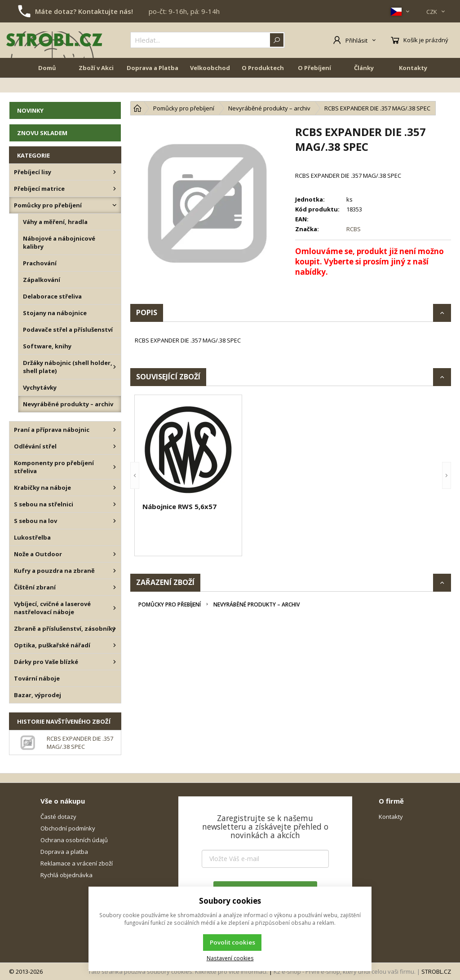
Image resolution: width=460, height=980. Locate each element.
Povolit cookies (232, 942)
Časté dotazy (58, 817)
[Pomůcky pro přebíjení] (115, 205)
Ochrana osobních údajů (74, 840)
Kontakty (413, 86)
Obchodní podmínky (68, 828)
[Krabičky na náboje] (115, 488)
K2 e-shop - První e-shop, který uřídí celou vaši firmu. (345, 971)
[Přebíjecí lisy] (115, 172)
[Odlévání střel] (115, 446)
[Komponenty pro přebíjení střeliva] (115, 467)
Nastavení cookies (230, 958)
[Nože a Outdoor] (115, 554)
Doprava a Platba (153, 86)
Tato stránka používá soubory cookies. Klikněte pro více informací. (178, 971)
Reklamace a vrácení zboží (77, 863)
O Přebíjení (314, 86)
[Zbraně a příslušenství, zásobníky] (115, 628)
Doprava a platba (64, 852)
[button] (135, 475)
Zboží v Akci (96, 86)
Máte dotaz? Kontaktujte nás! (84, 11)
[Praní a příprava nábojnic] (115, 430)
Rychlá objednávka (66, 875)
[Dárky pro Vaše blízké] (115, 662)
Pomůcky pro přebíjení (170, 604)
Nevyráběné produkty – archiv (257, 604)
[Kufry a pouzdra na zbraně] (115, 571)
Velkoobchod (210, 86)
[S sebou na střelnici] (115, 504)
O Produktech (263, 86)
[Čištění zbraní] (115, 587)
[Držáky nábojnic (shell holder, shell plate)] (115, 367)
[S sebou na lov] (115, 521)
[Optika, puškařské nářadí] (115, 645)
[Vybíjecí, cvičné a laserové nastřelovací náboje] (115, 608)
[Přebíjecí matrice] (115, 189)
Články (364, 86)
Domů (47, 86)
